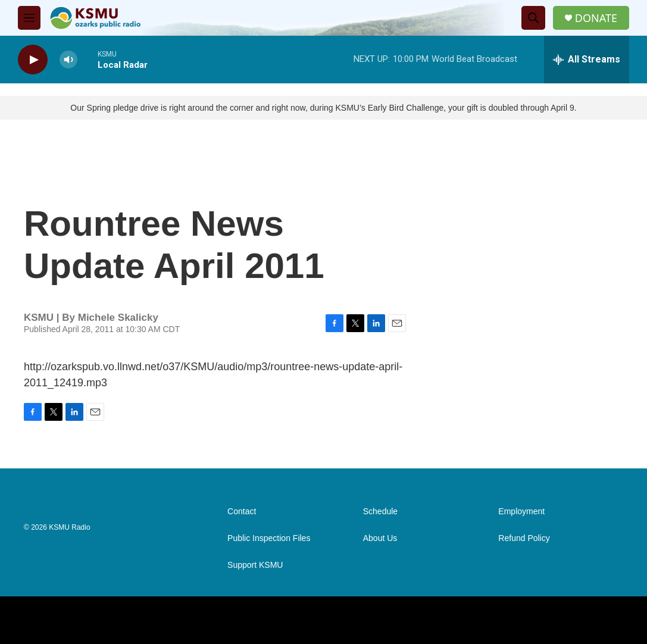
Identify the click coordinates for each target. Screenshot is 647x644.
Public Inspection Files (269, 538)
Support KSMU (255, 565)
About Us (380, 538)
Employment (521, 512)
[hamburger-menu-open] (29, 18)
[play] (33, 60)
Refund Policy (524, 538)
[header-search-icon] (533, 18)
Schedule (380, 512)
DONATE (596, 18)
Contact (242, 512)
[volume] (68, 60)
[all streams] (587, 60)
